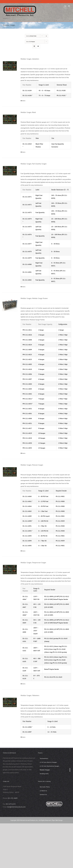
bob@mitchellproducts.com (16, 807)
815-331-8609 (13, 798)
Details (24, 101)
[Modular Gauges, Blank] (10, 119)
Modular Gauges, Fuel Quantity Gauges (34, 164)
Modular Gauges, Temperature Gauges (33, 563)
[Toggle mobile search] (65, 6)
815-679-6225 (11, 804)
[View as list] (38, 46)
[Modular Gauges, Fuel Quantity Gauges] (10, 171)
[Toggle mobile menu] (69, 6)
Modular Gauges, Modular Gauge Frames (34, 298)
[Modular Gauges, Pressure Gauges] (10, 472)
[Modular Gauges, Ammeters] (10, 66)
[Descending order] (46, 36)
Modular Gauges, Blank (28, 112)
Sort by (31, 36)
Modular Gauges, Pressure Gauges (32, 465)
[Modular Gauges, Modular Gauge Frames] (10, 305)
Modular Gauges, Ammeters (30, 59)
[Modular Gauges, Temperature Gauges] (10, 569)
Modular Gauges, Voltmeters (30, 695)
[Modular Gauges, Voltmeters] (10, 702)
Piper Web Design (57, 820)
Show (31, 42)
